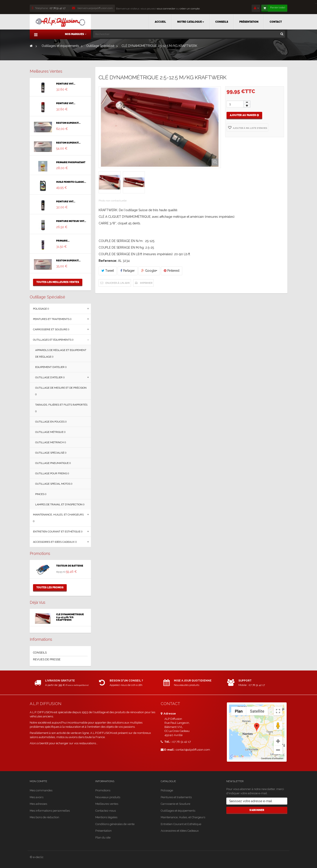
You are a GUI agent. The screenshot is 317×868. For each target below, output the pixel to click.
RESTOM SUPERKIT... (68, 123)
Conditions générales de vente (115, 824)
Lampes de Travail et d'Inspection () (60, 504)
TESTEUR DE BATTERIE (70, 566)
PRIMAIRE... (63, 241)
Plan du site (103, 838)
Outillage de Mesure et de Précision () (61, 391)
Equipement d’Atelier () (51, 367)
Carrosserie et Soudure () (51, 329)
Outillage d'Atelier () (50, 377)
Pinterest (172, 271)
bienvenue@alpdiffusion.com (92, 8)
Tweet (108, 271)
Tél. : (166, 742)
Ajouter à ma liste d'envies (250, 128)
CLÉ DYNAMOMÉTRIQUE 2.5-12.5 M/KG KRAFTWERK (70, 617)
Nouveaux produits (108, 797)
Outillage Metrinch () (51, 442)
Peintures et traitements (176, 797)
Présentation (103, 831)
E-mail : (168, 750)
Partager (128, 271)
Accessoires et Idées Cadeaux (180, 831)
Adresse (168, 714)
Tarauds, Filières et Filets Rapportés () (61, 408)
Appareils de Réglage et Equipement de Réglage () (61, 353)
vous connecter (166, 9)
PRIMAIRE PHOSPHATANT (71, 163)
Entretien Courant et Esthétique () (58, 532)
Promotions (40, 553)
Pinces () (41, 494)
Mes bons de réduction (44, 817)
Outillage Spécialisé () (51, 453)
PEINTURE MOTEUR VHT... (71, 221)
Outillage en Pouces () (51, 422)
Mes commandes (41, 790)
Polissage (167, 790)
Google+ (149, 271)
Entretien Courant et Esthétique (181, 824)
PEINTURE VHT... (66, 84)
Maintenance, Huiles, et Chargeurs (183, 817)
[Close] (316, 2)
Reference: (108, 261)
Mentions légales (106, 817)
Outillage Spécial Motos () (54, 484)
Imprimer (146, 283)
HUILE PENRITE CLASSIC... (71, 182)
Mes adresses (38, 804)
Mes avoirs (37, 797)
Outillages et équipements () (53, 340)
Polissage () (41, 309)
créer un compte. (190, 9)
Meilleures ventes (46, 71)
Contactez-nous (106, 811)
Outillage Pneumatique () (53, 463)
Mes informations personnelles (50, 811)
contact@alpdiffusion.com (193, 750)
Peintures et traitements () (52, 319)
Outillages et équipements (178, 811)
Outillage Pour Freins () (52, 473)
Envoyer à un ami (118, 283)
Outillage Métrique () (50, 432)
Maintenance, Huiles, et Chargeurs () (58, 518)
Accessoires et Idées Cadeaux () (55, 542)
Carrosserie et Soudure (175, 804)
